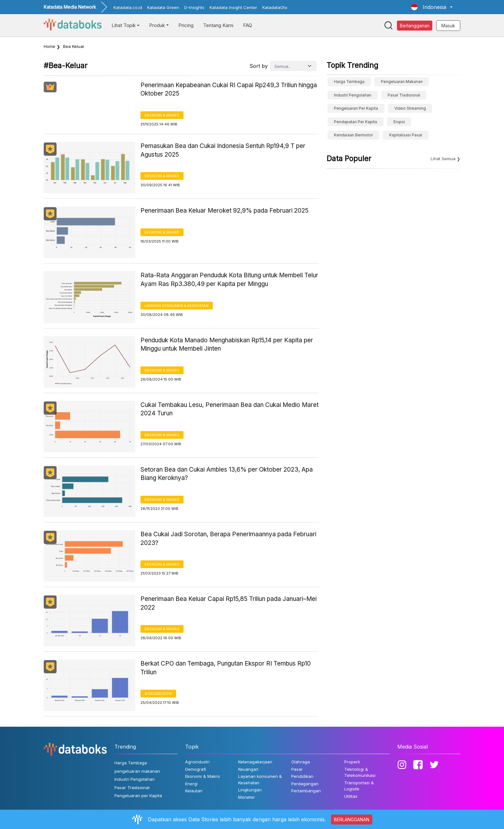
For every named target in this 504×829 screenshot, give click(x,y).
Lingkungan (250, 790)
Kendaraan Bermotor (353, 135)
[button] (432, 7)
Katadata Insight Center (233, 7)
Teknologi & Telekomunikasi (360, 772)
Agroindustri (158, 694)
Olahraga (301, 762)
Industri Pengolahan (353, 95)
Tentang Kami (218, 25)
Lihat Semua (443, 159)
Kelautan (194, 791)
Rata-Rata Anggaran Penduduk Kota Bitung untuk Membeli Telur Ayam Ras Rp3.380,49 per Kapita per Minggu (229, 280)
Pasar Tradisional (404, 95)
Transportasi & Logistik (359, 786)
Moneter (247, 797)
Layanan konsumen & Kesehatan (177, 306)
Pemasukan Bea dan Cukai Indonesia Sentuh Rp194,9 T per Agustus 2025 (223, 150)
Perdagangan (305, 784)
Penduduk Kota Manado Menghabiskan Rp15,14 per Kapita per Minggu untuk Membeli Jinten (227, 345)
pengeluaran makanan (402, 82)
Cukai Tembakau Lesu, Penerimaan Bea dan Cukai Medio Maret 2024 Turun (230, 409)
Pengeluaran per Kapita (356, 108)
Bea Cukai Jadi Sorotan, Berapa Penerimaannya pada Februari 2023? (228, 539)
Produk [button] (157, 25)
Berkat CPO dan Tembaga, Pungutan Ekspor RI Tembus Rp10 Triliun (226, 668)
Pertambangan (306, 791)
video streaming (410, 108)
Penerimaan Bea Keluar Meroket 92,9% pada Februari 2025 (225, 211)
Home (50, 46)
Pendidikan (302, 776)
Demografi (196, 769)
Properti (352, 762)
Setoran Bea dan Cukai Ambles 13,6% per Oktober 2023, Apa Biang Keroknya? (227, 474)
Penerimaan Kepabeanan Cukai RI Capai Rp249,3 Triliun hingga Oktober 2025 (229, 89)
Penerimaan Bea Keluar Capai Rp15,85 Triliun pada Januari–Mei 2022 (229, 603)
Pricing (186, 25)
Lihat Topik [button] (124, 25)
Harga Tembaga (349, 82)
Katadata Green (163, 7)
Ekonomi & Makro (162, 115)
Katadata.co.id (128, 7)
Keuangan (248, 769)
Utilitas (351, 796)
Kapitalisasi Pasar (406, 135)
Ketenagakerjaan (255, 762)
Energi (191, 784)
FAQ (248, 25)
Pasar (297, 769)
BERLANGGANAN (352, 820)
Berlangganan (415, 26)
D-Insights (194, 7)
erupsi (399, 122)
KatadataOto (275, 7)
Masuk (448, 26)
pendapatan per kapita (355, 122)
